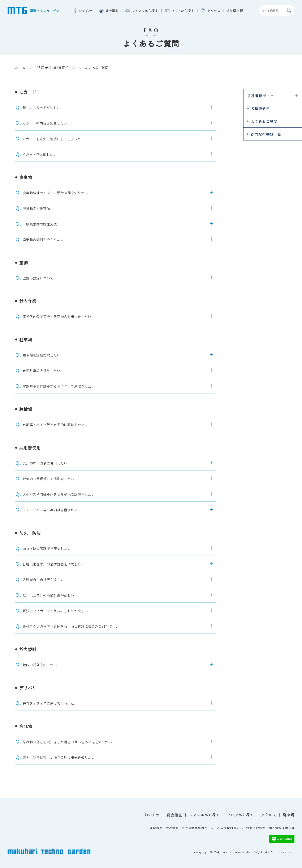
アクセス (213, 11)
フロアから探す (182, 11)
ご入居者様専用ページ (198, 828)
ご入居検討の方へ (230, 828)
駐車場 (238, 11)
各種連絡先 (260, 108)
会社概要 (172, 828)
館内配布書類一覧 (266, 134)
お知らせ (86, 11)
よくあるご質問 (264, 121)
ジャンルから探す (145, 11)
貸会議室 (112, 11)
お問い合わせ (256, 828)
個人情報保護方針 (282, 828)
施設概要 (156, 828)
